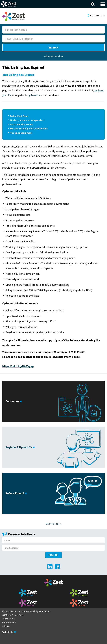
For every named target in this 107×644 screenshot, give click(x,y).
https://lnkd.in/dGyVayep (18, 366)
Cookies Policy (9, 622)
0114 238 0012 (96, 15)
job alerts (35, 95)
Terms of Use (8, 619)
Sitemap (6, 626)
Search (54, 47)
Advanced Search (53, 56)
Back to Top (54, 524)
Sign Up (53, 555)
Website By (10, 632)
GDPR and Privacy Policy (13, 615)
